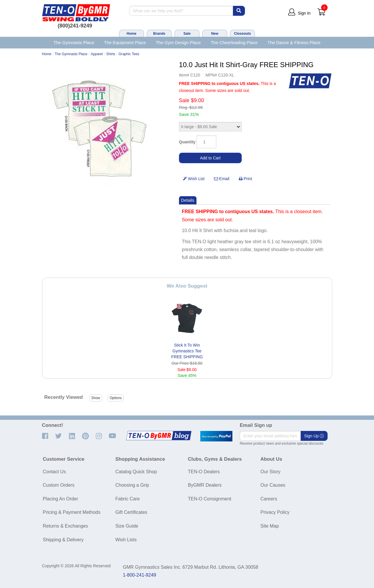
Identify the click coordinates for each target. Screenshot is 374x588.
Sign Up (314, 436)
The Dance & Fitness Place (294, 42)
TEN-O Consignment (210, 499)
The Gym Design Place (178, 42)
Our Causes (273, 485)
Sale (187, 34)
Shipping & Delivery (63, 540)
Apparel (97, 54)
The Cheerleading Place (234, 42)
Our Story (270, 472)
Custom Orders (59, 485)
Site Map (270, 526)
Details (188, 200)
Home (132, 34)
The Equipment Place (125, 42)
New (215, 34)
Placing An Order (61, 499)
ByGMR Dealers (205, 485)
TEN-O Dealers (204, 472)
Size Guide (127, 526)
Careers (269, 499)
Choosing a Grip (132, 485)
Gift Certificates (131, 512)
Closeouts (242, 34)
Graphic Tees (129, 54)
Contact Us (54, 472)
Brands (159, 34)
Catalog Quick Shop (136, 472)
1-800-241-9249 (140, 575)
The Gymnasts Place (74, 42)
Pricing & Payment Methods (72, 512)
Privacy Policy (275, 512)
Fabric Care (128, 499)
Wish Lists (126, 540)
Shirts (111, 54)
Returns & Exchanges (66, 526)
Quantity (187, 142)
